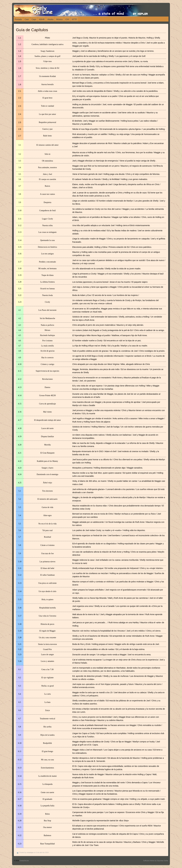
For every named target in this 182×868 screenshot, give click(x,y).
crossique (30, 852)
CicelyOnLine (24, 861)
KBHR (42, 19)
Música (59, 19)
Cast (27, 19)
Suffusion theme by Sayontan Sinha (156, 861)
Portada (18, 19)
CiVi (67, 19)
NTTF (74, 19)
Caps (34, 19)
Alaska (50, 19)
